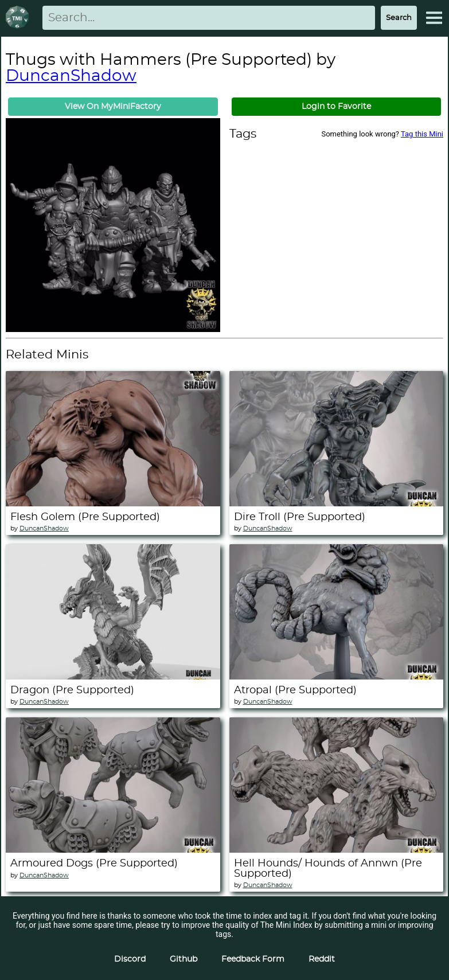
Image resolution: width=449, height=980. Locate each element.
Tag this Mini (422, 134)
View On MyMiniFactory (113, 107)
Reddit (322, 959)
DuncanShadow (71, 76)
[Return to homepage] (19, 18)
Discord (130, 959)
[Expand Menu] (434, 18)
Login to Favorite (336, 107)
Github (183, 959)
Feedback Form (253, 959)
